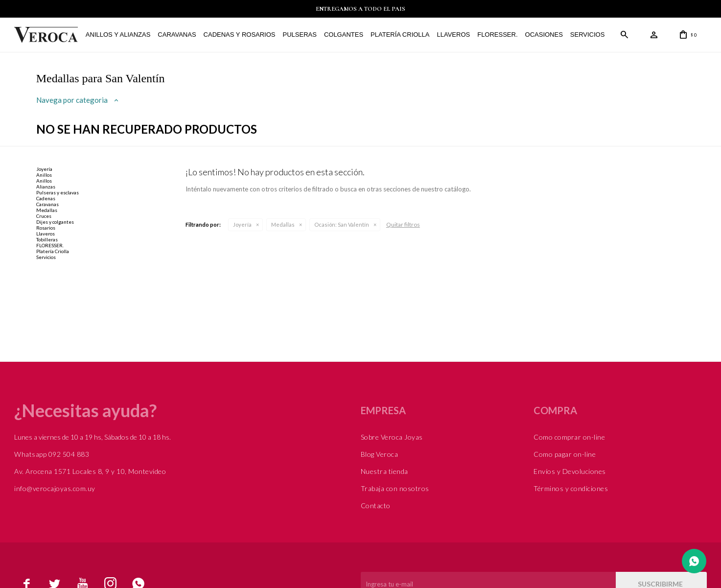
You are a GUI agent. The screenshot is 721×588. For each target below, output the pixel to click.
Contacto (376, 506)
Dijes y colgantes (55, 222)
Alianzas (46, 187)
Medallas (283, 224)
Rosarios (46, 228)
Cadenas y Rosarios (239, 35)
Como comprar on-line (569, 437)
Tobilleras (47, 239)
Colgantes (344, 35)
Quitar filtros (403, 224)
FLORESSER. (497, 35)
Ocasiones (544, 35)
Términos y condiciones (571, 488)
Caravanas (177, 35)
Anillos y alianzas (118, 35)
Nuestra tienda (384, 471)
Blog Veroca (380, 454)
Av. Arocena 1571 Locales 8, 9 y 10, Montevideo (90, 471)
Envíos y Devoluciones (570, 471)
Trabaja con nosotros (395, 488)
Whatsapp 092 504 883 (52, 454)
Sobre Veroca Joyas (392, 437)
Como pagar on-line (565, 454)
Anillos (44, 175)
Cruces (44, 216)
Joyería (242, 224)
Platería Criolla (400, 35)
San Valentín (342, 224)
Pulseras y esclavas (58, 192)
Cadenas (46, 198)
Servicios (588, 35)
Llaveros (453, 35)
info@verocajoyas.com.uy (55, 488)
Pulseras (299, 35)
